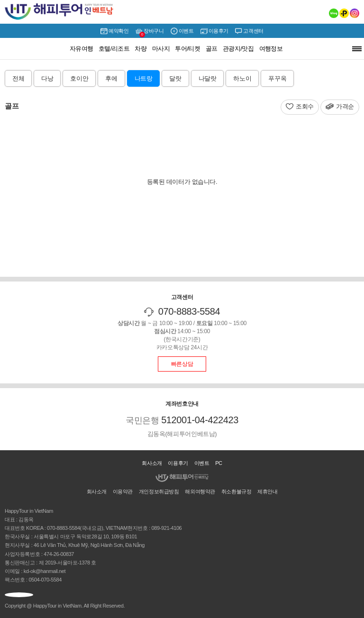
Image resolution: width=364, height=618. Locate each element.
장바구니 (150, 32)
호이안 (79, 78)
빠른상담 (182, 364)
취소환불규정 (237, 491)
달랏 (175, 78)
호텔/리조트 (114, 49)
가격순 (345, 106)
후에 (111, 78)
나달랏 (208, 78)
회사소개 (152, 463)
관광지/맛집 (238, 49)
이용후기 (214, 31)
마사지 (161, 49)
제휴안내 (267, 491)
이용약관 (123, 491)
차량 (141, 49)
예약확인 (114, 31)
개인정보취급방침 (159, 491)
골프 (212, 49)
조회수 (305, 106)
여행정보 (271, 49)
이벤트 (182, 31)
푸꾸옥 (277, 78)
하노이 (242, 78)
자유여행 (82, 49)
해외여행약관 (200, 491)
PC (219, 463)
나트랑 (144, 78)
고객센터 (249, 31)
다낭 (47, 78)
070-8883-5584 (189, 311)
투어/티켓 (187, 49)
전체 (18, 78)
